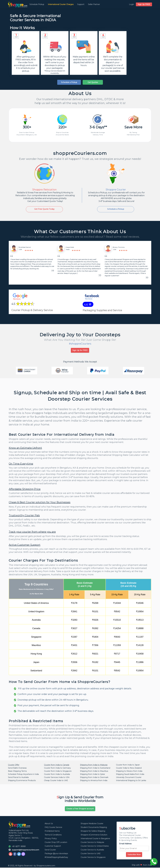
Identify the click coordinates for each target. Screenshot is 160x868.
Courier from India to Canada (57, 765)
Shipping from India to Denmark (94, 778)
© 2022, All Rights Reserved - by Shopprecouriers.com (32, 866)
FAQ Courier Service (53, 828)
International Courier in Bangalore (95, 839)
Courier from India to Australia (57, 775)
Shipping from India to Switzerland (95, 768)
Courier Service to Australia (92, 850)
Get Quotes (93, 82)
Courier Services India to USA (57, 778)
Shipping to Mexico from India (129, 771)
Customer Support (53, 847)
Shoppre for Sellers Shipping (93, 832)
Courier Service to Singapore (93, 858)
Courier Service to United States (95, 847)
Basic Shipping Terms (17, 771)
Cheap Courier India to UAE (56, 781)
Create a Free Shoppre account (80, 809)
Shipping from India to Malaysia (94, 765)
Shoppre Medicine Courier (92, 824)
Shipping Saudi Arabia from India (130, 775)
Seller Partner (94, 4)
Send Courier (50, 850)
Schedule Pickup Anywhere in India (23, 775)
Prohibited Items (52, 832)
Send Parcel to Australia (18, 778)
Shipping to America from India (94, 781)
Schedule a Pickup (69, 82)
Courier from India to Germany (57, 768)
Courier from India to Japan (128, 765)
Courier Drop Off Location (56, 843)
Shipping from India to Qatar (92, 775)
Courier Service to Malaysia (92, 843)
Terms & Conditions (53, 835)
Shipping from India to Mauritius (94, 771)
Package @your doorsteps (56, 854)
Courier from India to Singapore (58, 771)
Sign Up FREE (144, 4)
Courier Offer (14, 765)
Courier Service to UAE (91, 854)
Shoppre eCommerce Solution (94, 835)
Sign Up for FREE (80, 351)
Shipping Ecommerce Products (22, 781)
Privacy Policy (51, 839)
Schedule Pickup (37, 4)
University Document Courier (129, 778)
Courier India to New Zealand (129, 768)
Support (81, 4)
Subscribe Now (134, 855)
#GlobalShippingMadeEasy (56, 858)
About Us (49, 824)
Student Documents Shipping (94, 828)
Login (131, 4)
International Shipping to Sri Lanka (131, 781)
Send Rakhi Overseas (17, 768)
